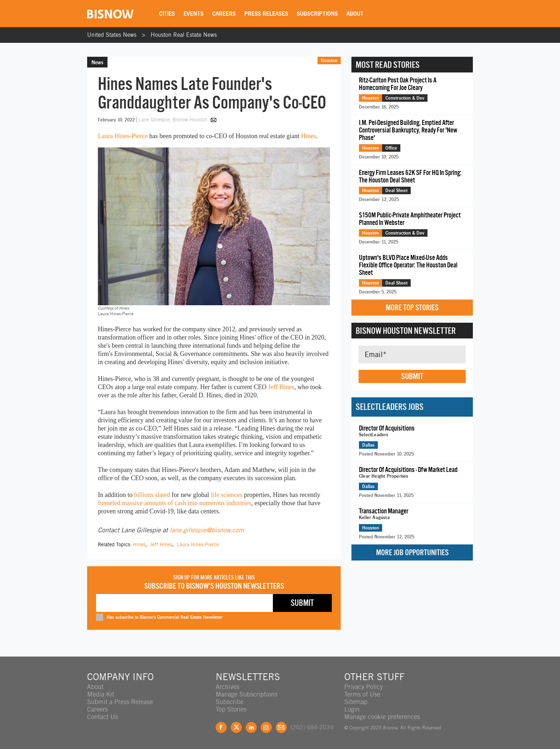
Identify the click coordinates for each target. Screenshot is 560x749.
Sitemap (356, 702)
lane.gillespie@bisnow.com (207, 530)
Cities (167, 14)
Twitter (236, 727)
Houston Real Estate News (184, 35)
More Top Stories (412, 308)
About (355, 14)
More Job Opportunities (412, 552)
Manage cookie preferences (382, 717)
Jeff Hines (281, 387)
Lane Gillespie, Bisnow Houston (174, 120)
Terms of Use (362, 694)
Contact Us (102, 717)
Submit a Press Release (120, 702)
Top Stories (231, 709)
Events (194, 14)
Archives (227, 687)
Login (352, 709)
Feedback (281, 727)
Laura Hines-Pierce (123, 136)
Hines (309, 136)
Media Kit (101, 694)
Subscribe (230, 702)
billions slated (152, 495)
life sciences (226, 495)
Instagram (266, 727)
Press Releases (266, 14)
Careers (224, 14)
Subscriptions (317, 14)
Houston (329, 60)
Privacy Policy (364, 687)
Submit (412, 376)
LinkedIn (251, 727)
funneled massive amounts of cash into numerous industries (174, 503)
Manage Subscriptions (247, 694)
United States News (112, 35)
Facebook (221, 727)
